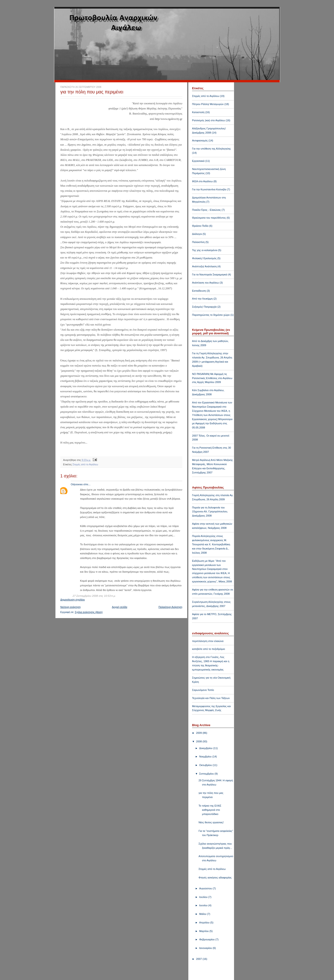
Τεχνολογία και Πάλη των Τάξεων (211, 698)
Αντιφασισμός (200, 140)
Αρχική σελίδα (119, 607)
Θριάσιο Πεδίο (200, 226)
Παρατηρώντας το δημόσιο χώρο (211, 315)
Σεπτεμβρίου (207, 774)
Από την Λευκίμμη (202, 299)
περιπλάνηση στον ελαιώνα (208, 641)
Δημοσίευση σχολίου (73, 600)
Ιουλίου (204, 897)
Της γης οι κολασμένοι (205, 250)
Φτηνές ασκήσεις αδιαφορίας (215, 878)
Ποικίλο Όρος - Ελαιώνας (206, 210)
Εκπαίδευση (199, 291)
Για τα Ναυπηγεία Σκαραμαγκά (210, 275)
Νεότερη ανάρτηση (71, 607)
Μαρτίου (204, 931)
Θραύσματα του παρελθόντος (209, 218)
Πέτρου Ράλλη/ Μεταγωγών (208, 104)
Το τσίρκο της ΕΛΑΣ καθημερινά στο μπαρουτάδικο (210, 810)
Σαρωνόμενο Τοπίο (203, 690)
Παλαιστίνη (198, 242)
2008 (199, 741)
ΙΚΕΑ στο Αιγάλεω (202, 181)
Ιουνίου (204, 905)
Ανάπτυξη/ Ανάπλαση (204, 266)
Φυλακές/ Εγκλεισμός (204, 258)
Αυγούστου (206, 888)
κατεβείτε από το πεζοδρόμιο (209, 649)
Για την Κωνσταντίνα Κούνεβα (209, 189)
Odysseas (77, 484)
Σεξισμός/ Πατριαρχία (204, 307)
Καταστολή (198, 112)
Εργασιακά (198, 161)
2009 (199, 733)
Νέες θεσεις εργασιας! (211, 822)
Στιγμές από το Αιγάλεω (85, 464)
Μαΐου (203, 914)
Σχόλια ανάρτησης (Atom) (89, 612)
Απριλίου (205, 923)
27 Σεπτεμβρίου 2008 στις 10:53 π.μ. (94, 596)
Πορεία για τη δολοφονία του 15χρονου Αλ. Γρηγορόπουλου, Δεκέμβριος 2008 (210, 512)
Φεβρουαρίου (207, 939)
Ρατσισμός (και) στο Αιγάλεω (209, 120)
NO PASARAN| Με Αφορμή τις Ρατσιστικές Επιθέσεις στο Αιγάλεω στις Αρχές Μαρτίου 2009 (212, 378)
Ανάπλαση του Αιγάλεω (206, 283)
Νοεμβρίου (206, 757)
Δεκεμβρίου (206, 748)
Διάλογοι (197, 234)
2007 (199, 959)
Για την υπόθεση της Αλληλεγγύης (211, 149)
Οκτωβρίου (206, 765)
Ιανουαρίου (206, 948)
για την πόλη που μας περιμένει (92, 92)
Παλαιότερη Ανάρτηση (170, 607)
